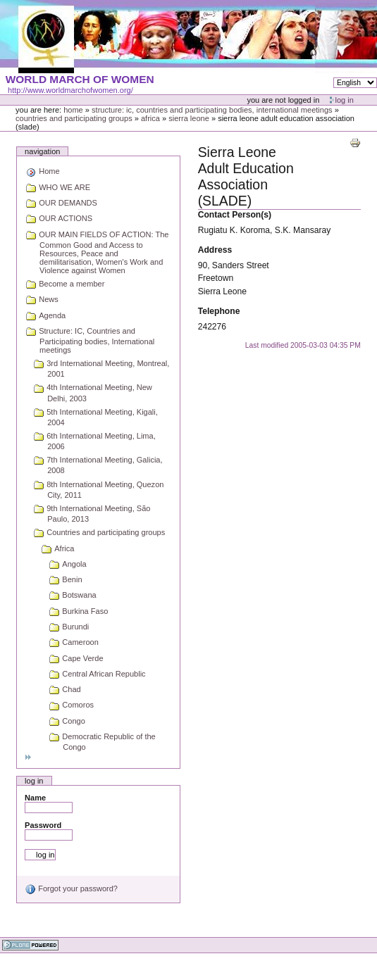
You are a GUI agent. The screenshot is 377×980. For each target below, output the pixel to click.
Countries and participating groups (74, 118)
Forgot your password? (71, 888)
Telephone (219, 311)
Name (35, 798)
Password (43, 825)
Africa (150, 118)
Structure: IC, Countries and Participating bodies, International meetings (212, 110)
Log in (345, 100)
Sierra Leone (189, 118)
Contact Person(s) (235, 215)
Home (73, 110)
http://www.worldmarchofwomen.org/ (70, 90)
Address (215, 250)
